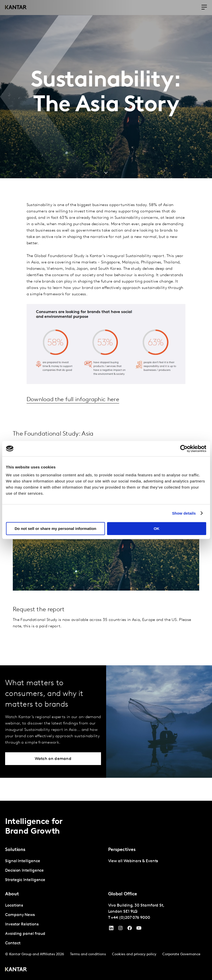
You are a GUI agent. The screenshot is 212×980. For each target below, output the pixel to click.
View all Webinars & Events (133, 861)
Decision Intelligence (24, 870)
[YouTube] (111, 929)
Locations (14, 905)
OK (157, 529)
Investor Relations (22, 924)
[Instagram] (120, 929)
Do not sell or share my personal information (55, 529)
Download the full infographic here (75, 400)
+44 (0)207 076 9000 (130, 918)
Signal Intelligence (23, 861)
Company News (20, 915)
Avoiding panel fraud (25, 934)
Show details (184, 513)
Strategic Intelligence (25, 880)
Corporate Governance (181, 954)
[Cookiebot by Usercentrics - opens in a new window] (184, 449)
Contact (13, 943)
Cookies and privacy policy (134, 954)
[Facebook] (130, 929)
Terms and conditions (88, 954)
